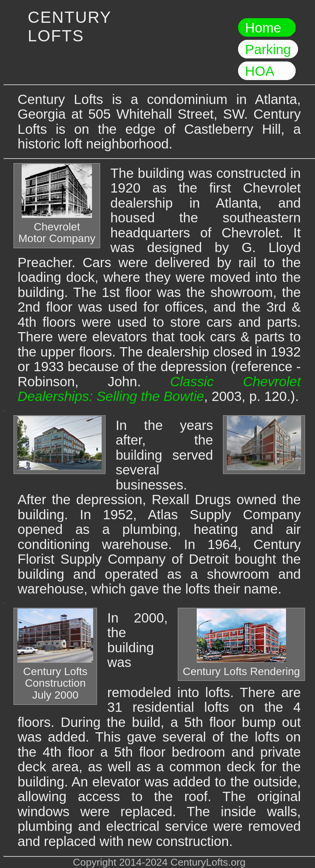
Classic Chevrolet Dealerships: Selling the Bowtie (159, 389)
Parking (268, 49)
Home (267, 28)
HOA (267, 71)
